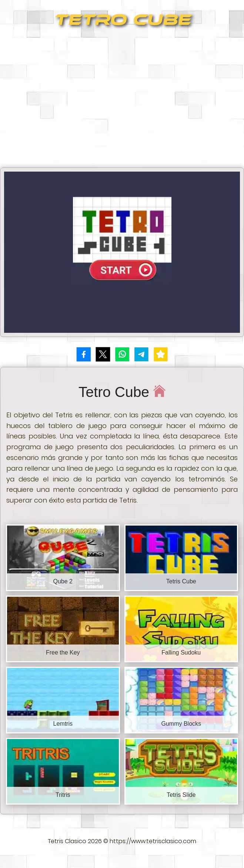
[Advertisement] (122, 100)
